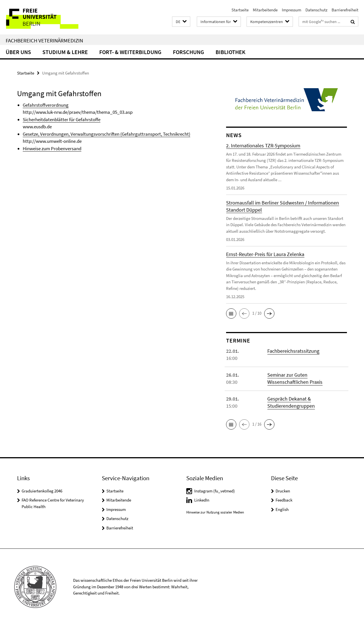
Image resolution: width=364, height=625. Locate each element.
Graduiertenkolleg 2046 (42, 491)
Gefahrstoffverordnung (46, 105)
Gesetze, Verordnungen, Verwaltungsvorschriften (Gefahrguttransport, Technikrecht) (106, 134)
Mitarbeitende (265, 10)
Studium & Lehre (65, 52)
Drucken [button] (283, 491)
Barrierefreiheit (345, 10)
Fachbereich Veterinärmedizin (44, 40)
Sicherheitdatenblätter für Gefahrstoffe (62, 119)
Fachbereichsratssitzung (293, 351)
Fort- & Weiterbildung (130, 52)
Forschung (189, 52)
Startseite (240, 10)
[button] (181, 22)
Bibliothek (230, 52)
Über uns (18, 52)
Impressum (291, 10)
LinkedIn (202, 500)
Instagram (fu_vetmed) (215, 491)
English (282, 509)
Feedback (284, 500)
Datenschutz (316, 10)
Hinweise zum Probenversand (52, 148)
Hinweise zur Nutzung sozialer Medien (215, 512)
